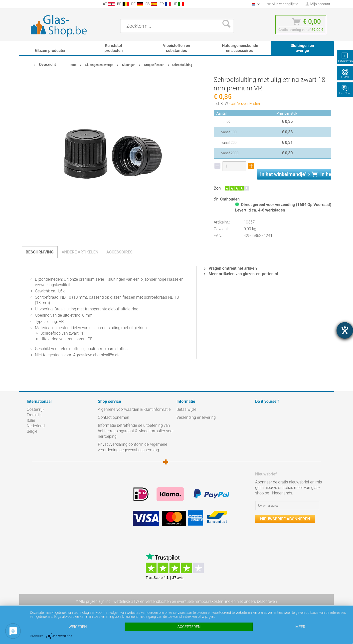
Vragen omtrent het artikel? (231, 268)
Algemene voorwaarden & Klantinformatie (134, 409)
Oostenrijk (36, 409)
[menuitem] (29, 4)
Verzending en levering (196, 417)
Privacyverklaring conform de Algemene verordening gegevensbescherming (133, 447)
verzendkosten (158, 601)
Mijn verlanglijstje (283, 4)
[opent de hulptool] (345, 330)
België (32, 431)
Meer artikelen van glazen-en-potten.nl (241, 274)
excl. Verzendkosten (245, 104)
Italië (31, 420)
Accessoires (119, 252)
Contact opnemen (113, 417)
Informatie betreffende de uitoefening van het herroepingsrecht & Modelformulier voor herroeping (136, 431)
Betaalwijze (186, 409)
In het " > (296, 174)
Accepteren (189, 627)
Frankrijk (34, 415)
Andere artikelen (80, 252)
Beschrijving (40, 252)
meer (300, 627)
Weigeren (78, 627)
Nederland (36, 426)
